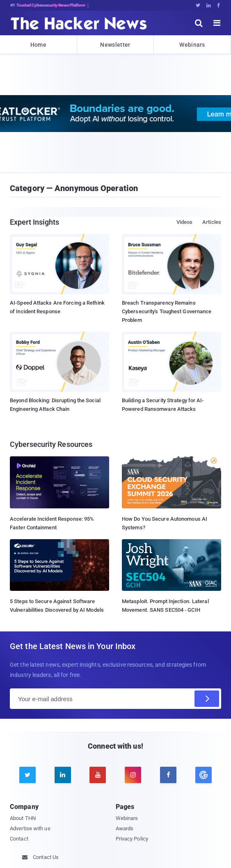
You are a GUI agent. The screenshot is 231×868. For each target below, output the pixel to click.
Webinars (192, 45)
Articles (212, 222)
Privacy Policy (132, 839)
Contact (19, 839)
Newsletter (115, 45)
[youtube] (98, 775)
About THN (23, 818)
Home (38, 45)
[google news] (204, 775)
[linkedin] (63, 775)
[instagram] (133, 775)
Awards (125, 828)
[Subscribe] (207, 699)
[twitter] (27, 775)
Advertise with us (30, 828)
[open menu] (217, 23)
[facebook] (168, 775)
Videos (185, 222)
